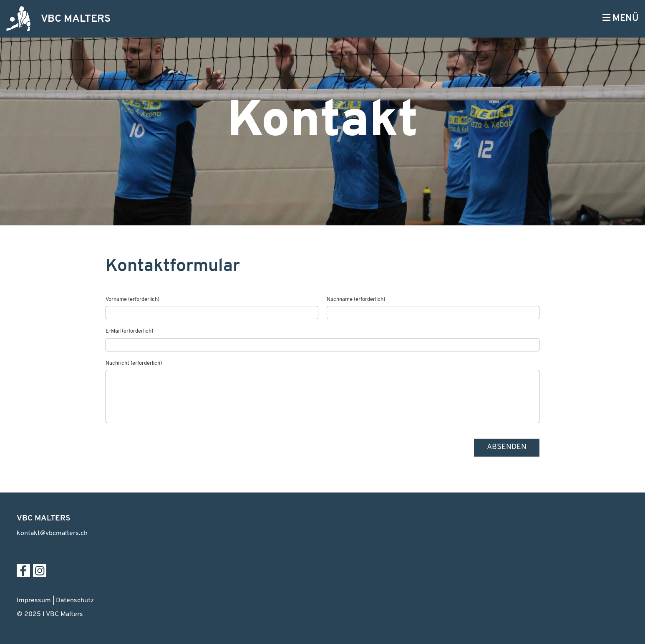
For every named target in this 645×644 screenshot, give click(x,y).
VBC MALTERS (76, 19)
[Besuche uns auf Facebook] (23, 574)
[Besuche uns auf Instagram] (40, 574)
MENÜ (621, 18)
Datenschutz (75, 601)
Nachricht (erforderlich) (134, 363)
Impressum (34, 601)
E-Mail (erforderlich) (129, 331)
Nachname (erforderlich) (356, 299)
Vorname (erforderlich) (132, 299)
